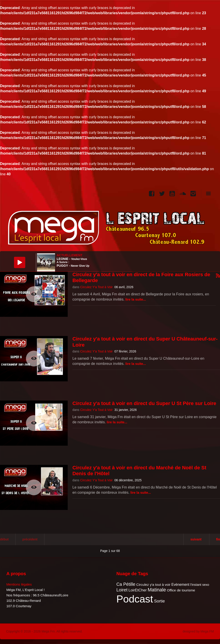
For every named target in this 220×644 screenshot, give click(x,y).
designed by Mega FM (198, 631)
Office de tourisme (181, 590)
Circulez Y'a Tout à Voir (96, 287)
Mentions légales (19, 584)
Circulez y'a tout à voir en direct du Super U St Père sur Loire (144, 403)
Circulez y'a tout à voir (153, 585)
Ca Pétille (126, 584)
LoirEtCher (138, 590)
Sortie (159, 601)
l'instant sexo (200, 585)
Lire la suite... (136, 299)
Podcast (135, 599)
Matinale (157, 590)
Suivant (196, 539)
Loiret (122, 590)
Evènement (180, 585)
